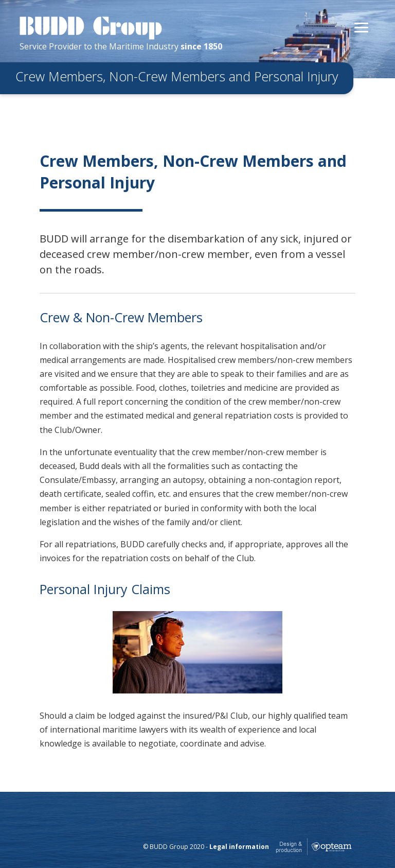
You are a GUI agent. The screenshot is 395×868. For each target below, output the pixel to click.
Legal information (239, 847)
